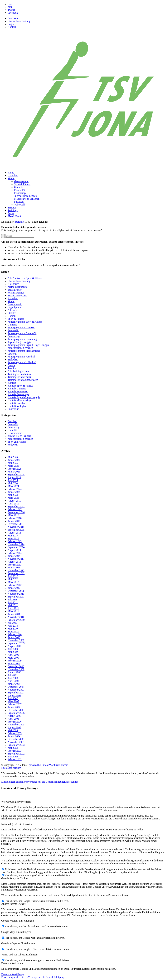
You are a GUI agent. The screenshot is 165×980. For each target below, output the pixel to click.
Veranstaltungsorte (17, 296)
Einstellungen (71, 782)
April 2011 (13, 608)
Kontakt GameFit (17, 389)
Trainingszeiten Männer (20, 374)
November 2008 (16, 669)
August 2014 (14, 550)
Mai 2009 (13, 652)
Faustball (12, 354)
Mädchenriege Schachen (20, 348)
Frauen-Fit (13, 330)
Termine (12, 368)
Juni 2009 (13, 649)
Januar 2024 (14, 492)
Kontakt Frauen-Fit (18, 391)
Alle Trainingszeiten (18, 371)
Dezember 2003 (16, 739)
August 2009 (14, 646)
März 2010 (13, 631)
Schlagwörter (15, 290)
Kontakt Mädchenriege (20, 400)
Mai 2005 (13, 730)
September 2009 (16, 643)
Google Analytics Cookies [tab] (15, 878)
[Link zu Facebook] (13, 13)
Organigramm (15, 307)
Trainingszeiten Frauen (20, 377)
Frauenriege (14, 336)
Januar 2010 (14, 637)
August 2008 (14, 672)
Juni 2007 (13, 698)
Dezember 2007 (16, 687)
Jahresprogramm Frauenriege (23, 339)
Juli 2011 (12, 600)
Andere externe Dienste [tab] (13, 904)
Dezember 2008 (16, 666)
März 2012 (13, 582)
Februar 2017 (15, 509)
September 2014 (16, 547)
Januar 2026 (14, 460)
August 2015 (14, 533)
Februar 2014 (15, 553)
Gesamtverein (15, 304)
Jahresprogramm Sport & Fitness (25, 322)
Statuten (12, 313)
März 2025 (13, 466)
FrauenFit (13, 424)
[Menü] (14, 216)
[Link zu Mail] (10, 7)
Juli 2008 (12, 675)
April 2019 (13, 504)
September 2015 (16, 530)
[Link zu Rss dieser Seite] (10, 4)
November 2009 (16, 640)
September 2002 (16, 754)
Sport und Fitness (17, 442)
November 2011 (16, 594)
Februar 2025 (15, 469)
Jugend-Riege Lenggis (19, 342)
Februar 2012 (15, 585)
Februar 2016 (15, 518)
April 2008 (13, 681)
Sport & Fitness (16, 319)
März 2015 (13, 538)
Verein (11, 301)
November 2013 (16, 559)
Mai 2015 (13, 536)
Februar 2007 (15, 704)
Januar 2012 (14, 588)
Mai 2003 (13, 748)
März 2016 (13, 515)
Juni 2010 (13, 626)
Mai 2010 (13, 629)
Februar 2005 (15, 733)
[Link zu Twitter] (11, 10)
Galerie (12, 365)
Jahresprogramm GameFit (21, 328)
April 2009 (13, 655)
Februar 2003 (15, 751)
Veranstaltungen (16, 293)
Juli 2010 (12, 623)
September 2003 (16, 745)
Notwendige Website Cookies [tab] (17, 824)
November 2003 (16, 742)
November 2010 (16, 617)
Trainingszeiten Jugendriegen (23, 380)
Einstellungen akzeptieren (15, 782)
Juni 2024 (13, 480)
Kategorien (13, 284)
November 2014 (16, 544)
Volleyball (13, 359)
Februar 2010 (15, 634)
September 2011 (16, 597)
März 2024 (13, 486)
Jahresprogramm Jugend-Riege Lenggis (28, 345)
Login (11, 24)
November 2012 (16, 570)
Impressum (13, 18)
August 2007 (14, 695)
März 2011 (13, 611)
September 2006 (16, 713)
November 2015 (16, 527)
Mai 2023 (13, 495)
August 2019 (14, 501)
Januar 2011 (14, 614)
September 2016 (16, 512)
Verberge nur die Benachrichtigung (46, 782)
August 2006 (14, 716)
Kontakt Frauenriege (18, 394)
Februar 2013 (15, 565)
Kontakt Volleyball (17, 406)
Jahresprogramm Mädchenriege (24, 351)
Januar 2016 (14, 521)
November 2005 (16, 725)
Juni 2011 (13, 602)
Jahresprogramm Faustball (21, 357)
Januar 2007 (14, 707)
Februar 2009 (15, 661)
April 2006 (13, 719)
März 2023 (13, 498)
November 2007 (16, 690)
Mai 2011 (13, 605)
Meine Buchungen (17, 287)
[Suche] (11, 213)
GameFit (12, 325)
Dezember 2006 (16, 710)
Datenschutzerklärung (19, 21)
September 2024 (16, 474)
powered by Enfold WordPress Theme (48, 765)
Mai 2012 (13, 579)
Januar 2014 (14, 556)
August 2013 (14, 562)
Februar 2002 (15, 759)
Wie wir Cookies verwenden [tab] (16, 802)
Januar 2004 (14, 736)
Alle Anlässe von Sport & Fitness (25, 278)
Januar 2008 (14, 684)
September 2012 (16, 573)
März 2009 (13, 658)
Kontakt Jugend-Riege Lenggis (24, 397)
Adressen (13, 310)
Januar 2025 (14, 472)
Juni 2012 (13, 576)
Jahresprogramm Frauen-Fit (22, 333)
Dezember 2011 (16, 591)
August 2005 (14, 727)
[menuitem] (86, 18)
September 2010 (16, 620)
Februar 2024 (15, 489)
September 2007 (16, 693)
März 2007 (13, 701)
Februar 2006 (15, 722)
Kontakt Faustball (17, 403)
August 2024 (14, 477)
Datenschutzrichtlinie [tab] (12, 963)
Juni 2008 (13, 678)
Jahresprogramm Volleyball (22, 362)
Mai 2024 (13, 483)
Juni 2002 (13, 757)
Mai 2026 (13, 457)
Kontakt (12, 27)
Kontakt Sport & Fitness (20, 386)
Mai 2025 (13, 463)
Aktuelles (13, 298)
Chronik (12, 316)
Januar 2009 (14, 663)
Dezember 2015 (16, 524)
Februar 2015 (15, 541)
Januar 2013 (14, 568)
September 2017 (16, 506)
